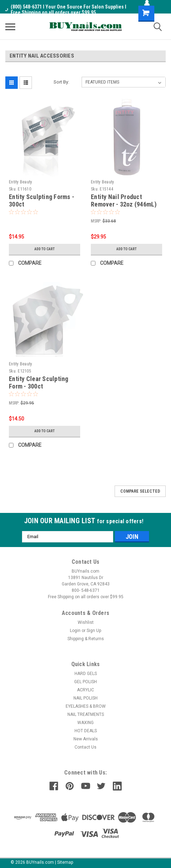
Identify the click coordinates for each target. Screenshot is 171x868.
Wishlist (86, 622)
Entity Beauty (20, 182)
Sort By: (61, 82)
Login (75, 631)
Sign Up (94, 631)
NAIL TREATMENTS (86, 714)
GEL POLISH (85, 682)
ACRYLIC (85, 690)
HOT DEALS (86, 731)
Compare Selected (140, 491)
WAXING (85, 723)
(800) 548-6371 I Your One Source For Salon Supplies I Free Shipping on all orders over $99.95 (66, 10)
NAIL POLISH (85, 698)
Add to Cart (45, 249)
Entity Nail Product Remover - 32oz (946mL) (124, 200)
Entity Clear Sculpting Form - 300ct (39, 382)
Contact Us (85, 747)
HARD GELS (86, 674)
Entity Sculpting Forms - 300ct (42, 200)
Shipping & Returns (86, 639)
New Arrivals (86, 739)
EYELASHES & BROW (86, 706)
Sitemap (65, 862)
